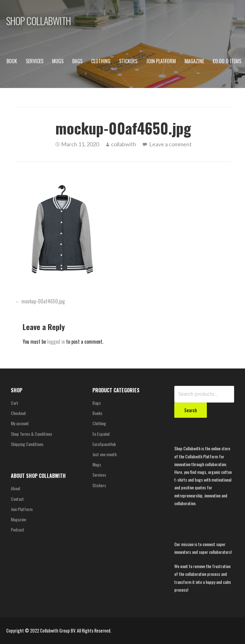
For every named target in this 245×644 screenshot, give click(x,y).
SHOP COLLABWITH (38, 21)
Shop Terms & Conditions (31, 434)
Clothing (101, 61)
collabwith (124, 144)
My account (20, 423)
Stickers (128, 61)
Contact (17, 499)
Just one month (105, 454)
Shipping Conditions (27, 444)
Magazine (194, 61)
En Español (101, 434)
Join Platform (161, 61)
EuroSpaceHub (104, 444)
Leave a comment (170, 144)
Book (12, 61)
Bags (77, 61)
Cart (15, 403)
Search (191, 410)
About (16, 488)
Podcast (18, 529)
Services (35, 61)
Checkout (18, 413)
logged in (56, 342)
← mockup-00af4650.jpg (40, 301)
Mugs (58, 61)
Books (97, 413)
